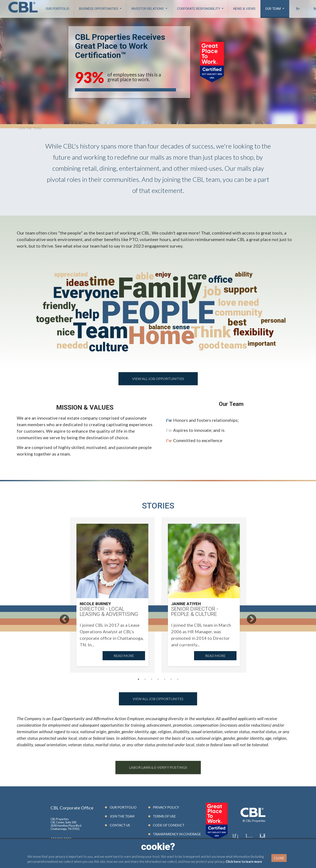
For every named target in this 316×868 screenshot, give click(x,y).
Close (279, 858)
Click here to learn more (244, 861)
